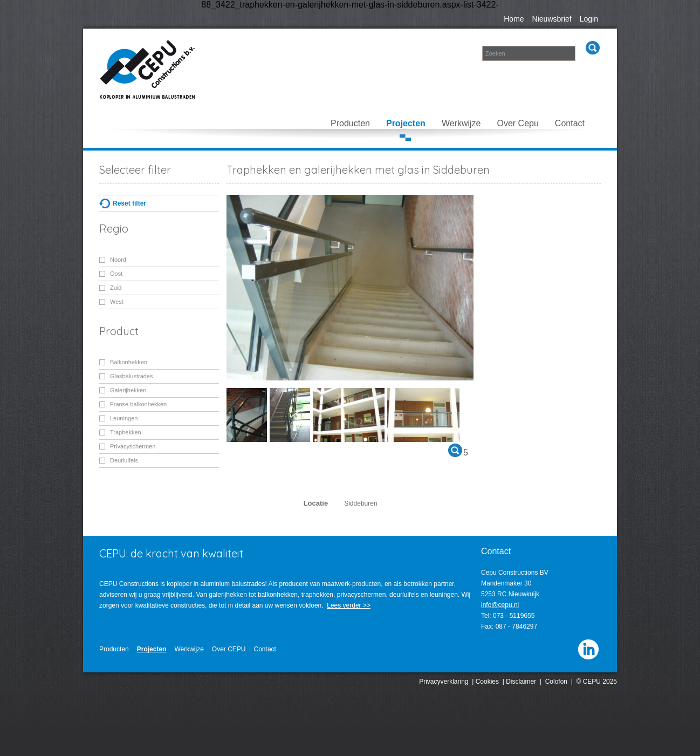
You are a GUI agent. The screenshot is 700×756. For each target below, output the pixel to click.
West (117, 302)
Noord (118, 260)
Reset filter (129, 203)
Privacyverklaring (444, 682)
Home (514, 19)
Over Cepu (517, 123)
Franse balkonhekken (138, 404)
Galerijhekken (128, 390)
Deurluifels (124, 460)
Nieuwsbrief (552, 19)
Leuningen (124, 418)
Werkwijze (461, 123)
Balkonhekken (129, 362)
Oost (116, 274)
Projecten (406, 123)
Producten (350, 123)
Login (589, 19)
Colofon (556, 682)
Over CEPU (229, 649)
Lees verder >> (349, 605)
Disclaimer (521, 682)
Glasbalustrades (132, 376)
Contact (570, 123)
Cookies (487, 682)
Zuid (116, 288)
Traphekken (126, 432)
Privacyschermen (133, 446)
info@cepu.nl (500, 605)
